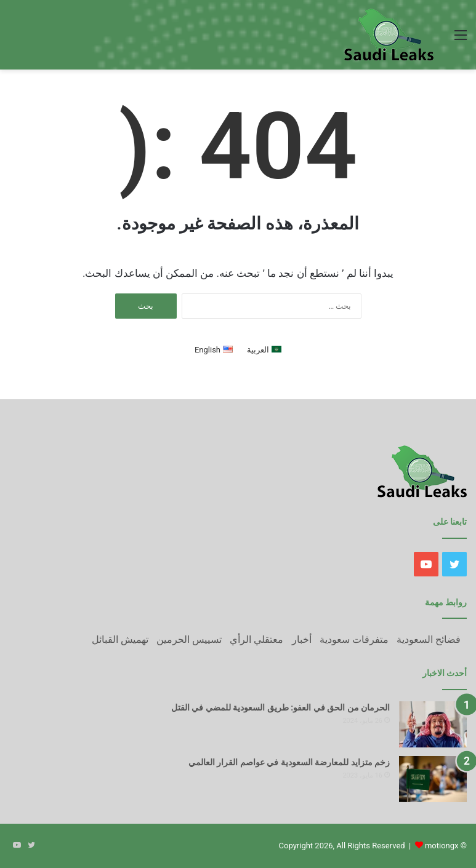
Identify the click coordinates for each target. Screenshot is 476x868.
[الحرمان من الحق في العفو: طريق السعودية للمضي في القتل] (433, 724)
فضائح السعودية (429, 639)
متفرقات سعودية (354, 639)
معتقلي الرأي (256, 639)
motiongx (442, 846)
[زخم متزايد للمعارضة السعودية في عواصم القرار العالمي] (433, 779)
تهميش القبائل (120, 639)
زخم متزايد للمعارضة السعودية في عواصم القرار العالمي (289, 762)
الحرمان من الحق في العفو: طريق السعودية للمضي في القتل (280, 707)
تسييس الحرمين (189, 639)
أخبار (302, 639)
